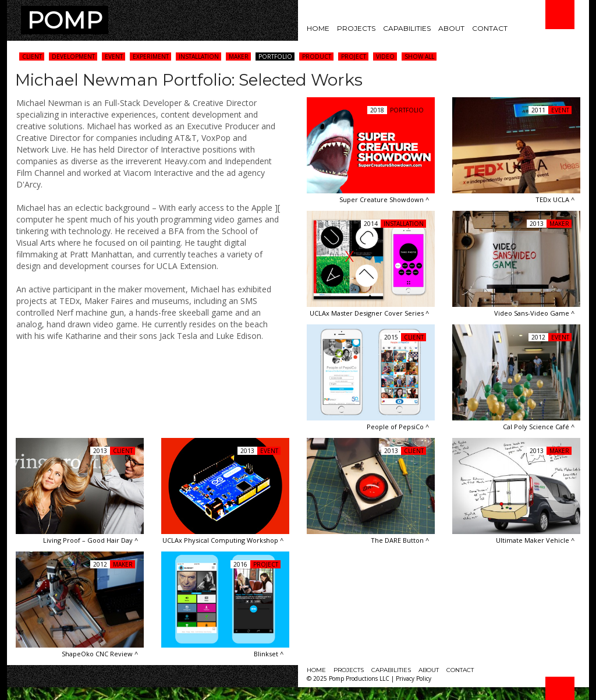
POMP (65, 20)
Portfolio (275, 56)
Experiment (151, 56)
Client (32, 56)
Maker (239, 56)
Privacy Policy (414, 678)
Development (73, 56)
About (451, 28)
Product (317, 56)
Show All (419, 56)
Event (114, 56)
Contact (490, 28)
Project (354, 56)
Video (385, 56)
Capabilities (407, 28)
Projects (356, 28)
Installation (199, 56)
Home (318, 28)
